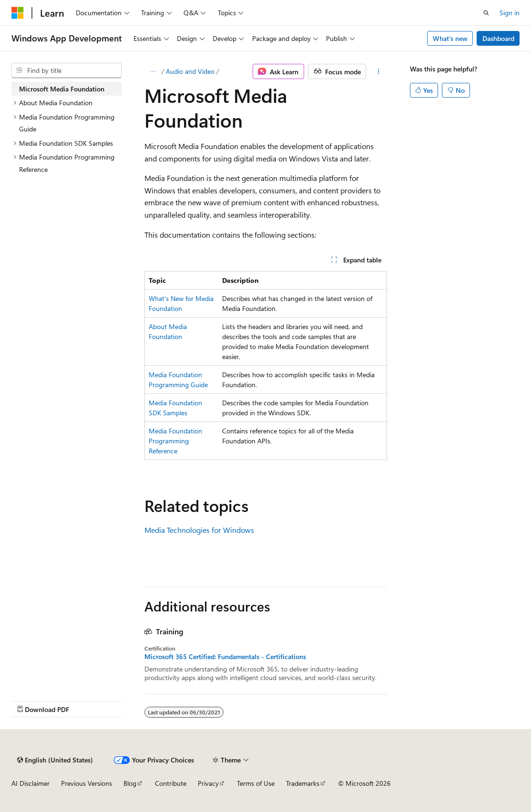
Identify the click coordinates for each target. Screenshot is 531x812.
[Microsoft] (18, 13)
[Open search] (486, 13)
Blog (130, 783)
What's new (450, 38)
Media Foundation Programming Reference (175, 441)
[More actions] (378, 71)
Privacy (208, 783)
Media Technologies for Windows (199, 530)
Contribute (171, 783)
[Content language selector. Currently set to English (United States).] (55, 760)
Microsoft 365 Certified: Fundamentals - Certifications (225, 657)
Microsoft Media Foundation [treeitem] (62, 89)
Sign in (510, 13)
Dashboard (498, 38)
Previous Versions (87, 783)
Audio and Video (190, 71)
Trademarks (303, 783)
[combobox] (66, 70)
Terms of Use (256, 783)
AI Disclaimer (31, 783)
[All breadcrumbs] (153, 71)
